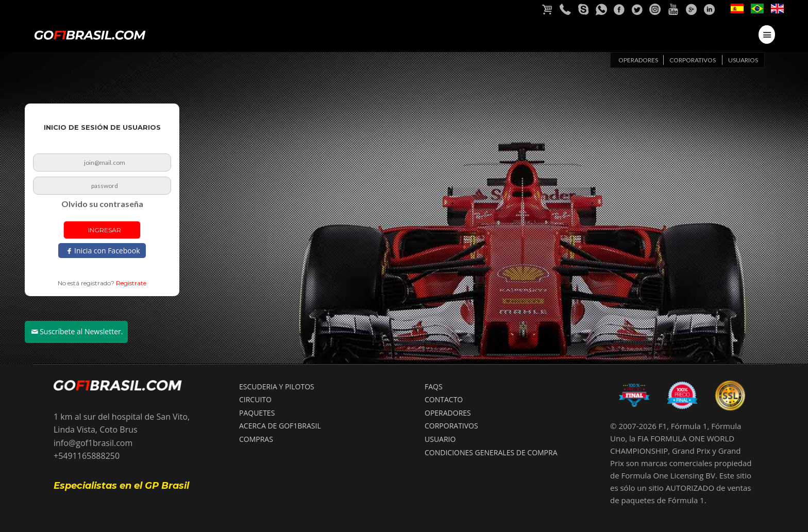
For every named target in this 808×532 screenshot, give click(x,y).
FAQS (434, 387)
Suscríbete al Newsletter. (81, 331)
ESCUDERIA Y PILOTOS (277, 387)
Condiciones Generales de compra (491, 452)
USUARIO (440, 439)
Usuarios (743, 60)
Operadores (638, 60)
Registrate (131, 283)
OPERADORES (448, 413)
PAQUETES (257, 413)
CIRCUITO (255, 399)
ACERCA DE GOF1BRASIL (280, 426)
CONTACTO (444, 399)
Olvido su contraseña (102, 204)
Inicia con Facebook (107, 251)
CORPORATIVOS (451, 426)
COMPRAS (256, 439)
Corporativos (693, 60)
